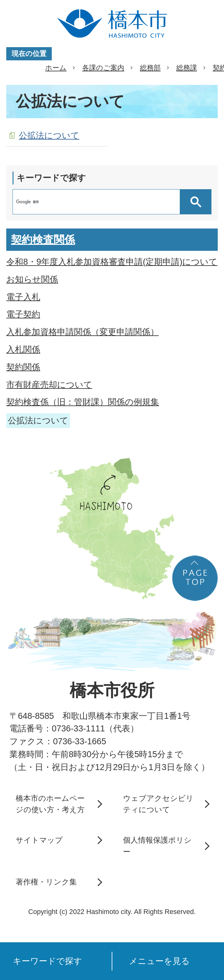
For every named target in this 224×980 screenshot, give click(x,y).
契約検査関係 (43, 239)
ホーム (56, 68)
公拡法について (49, 135)
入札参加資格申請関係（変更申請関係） (83, 332)
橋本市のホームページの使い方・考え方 (50, 804)
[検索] (98, 202)
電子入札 (23, 297)
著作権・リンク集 (46, 882)
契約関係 (23, 367)
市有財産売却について (49, 385)
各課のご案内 (103, 68)
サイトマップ (39, 840)
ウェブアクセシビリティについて (158, 804)
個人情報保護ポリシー (157, 846)
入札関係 (23, 349)
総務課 (187, 68)
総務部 (150, 68)
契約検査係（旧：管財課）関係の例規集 (83, 402)
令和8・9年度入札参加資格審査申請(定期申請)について (112, 262)
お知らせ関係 (32, 279)
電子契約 (23, 314)
